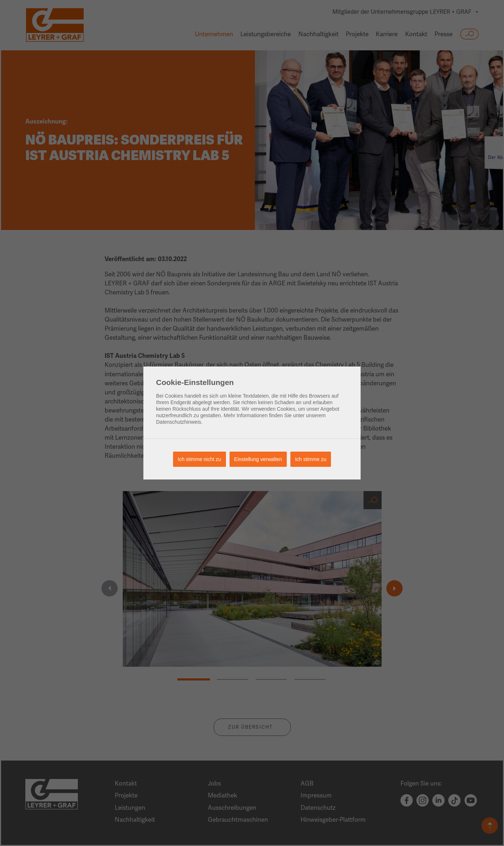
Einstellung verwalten (258, 459)
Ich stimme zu (311, 459)
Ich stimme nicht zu (199, 459)
